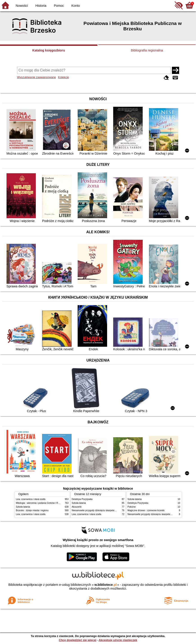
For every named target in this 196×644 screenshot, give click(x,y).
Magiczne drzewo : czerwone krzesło (146, 510)
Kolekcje (63, 77)
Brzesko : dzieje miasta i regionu (32, 510)
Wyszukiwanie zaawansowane (37, 77)
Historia (41, 6)
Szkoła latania (23, 507)
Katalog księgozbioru (49, 50)
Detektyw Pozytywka (82, 499)
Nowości (22, 6)
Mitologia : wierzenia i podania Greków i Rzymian (41, 503)
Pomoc (59, 6)
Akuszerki (77, 507)
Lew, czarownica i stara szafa (31, 499)
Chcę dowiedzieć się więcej (77, 640)
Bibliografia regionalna (147, 50)
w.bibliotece (105, 585)
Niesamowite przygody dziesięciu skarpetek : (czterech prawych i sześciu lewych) (113, 510)
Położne (132, 507)
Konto (76, 6)
